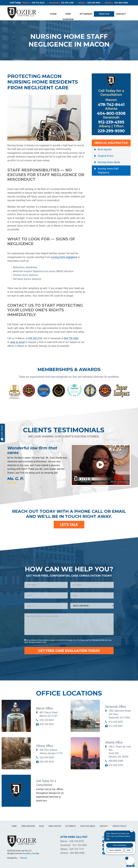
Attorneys (86, 14)
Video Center (55, 826)
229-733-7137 (77, 849)
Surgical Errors (106, 156)
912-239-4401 (116, 726)
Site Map (36, 853)
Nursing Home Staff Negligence (108, 171)
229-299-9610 (47, 762)
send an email (17, 342)
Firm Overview (68, 15)
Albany (89, 3)
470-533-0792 (116, 765)
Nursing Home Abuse (109, 162)
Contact (121, 14)
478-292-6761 (35, 338)
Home (53, 14)
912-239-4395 (111, 122)
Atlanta (116, 3)
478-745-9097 (47, 724)
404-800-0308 (111, 113)
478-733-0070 (77, 841)
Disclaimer (27, 853)
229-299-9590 (111, 131)
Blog (42, 826)
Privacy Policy (120, 826)
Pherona (24, 858)
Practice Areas (104, 15)
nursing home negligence (64, 257)
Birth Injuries (105, 149)
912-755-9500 (80, 845)
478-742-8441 (111, 105)
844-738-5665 (71, 338)
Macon (34, 3)
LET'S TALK (69, 525)
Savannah (61, 3)
